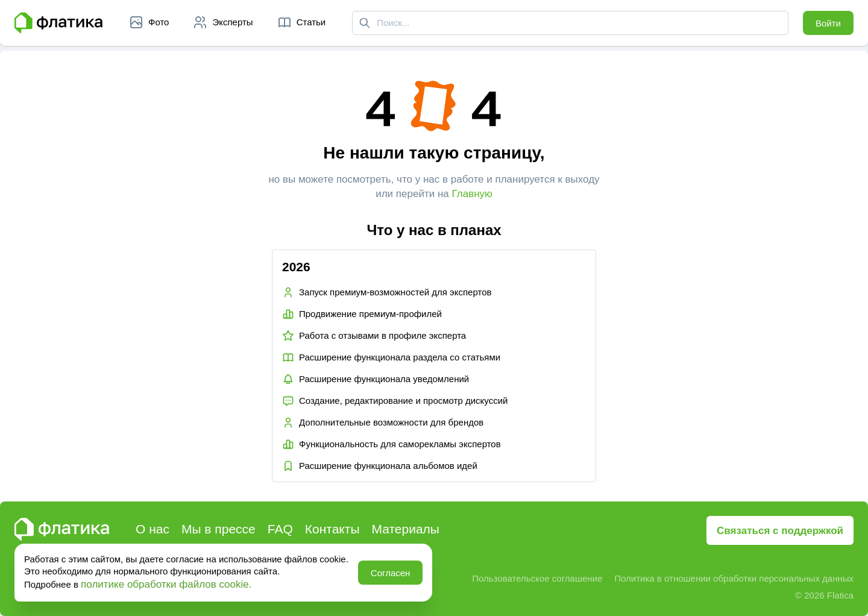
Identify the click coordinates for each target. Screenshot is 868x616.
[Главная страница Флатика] (58, 23)
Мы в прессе (219, 529)
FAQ (280, 529)
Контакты (332, 529)
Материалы (406, 529)
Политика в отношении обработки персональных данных (734, 578)
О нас (153, 529)
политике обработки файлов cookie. (166, 584)
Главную (472, 194)
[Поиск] (365, 23)
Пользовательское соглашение (537, 578)
